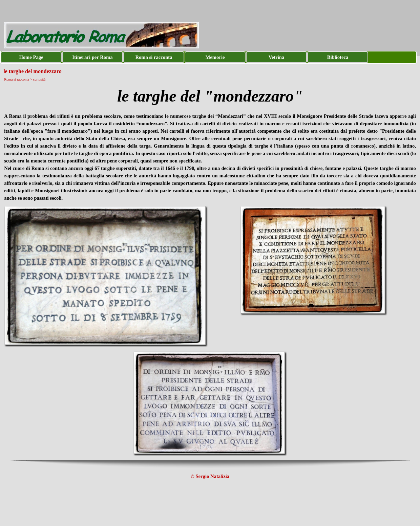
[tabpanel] (210, 96)
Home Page (31, 57)
